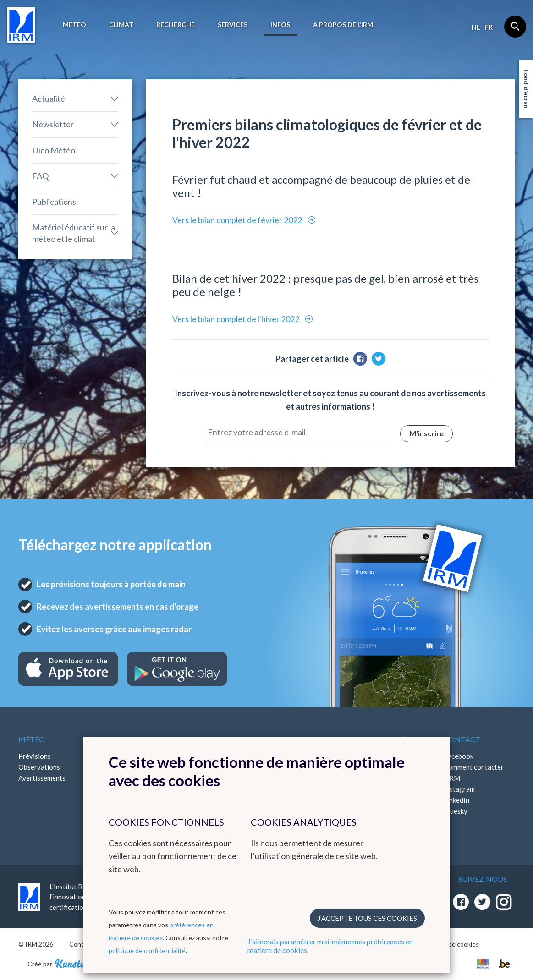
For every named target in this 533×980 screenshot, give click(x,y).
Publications (54, 202)
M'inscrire (426, 433)
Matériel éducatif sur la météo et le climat (74, 233)
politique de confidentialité (147, 950)
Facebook (459, 756)
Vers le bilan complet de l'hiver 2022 (236, 319)
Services (233, 25)
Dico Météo (54, 150)
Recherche (176, 25)
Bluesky (456, 811)
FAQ (40, 176)
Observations (39, 767)
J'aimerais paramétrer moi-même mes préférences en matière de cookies (330, 946)
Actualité (49, 99)
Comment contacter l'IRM (474, 772)
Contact (462, 739)
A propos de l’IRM (343, 25)
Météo (74, 25)
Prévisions (35, 756)
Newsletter (53, 124)
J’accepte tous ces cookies (367, 918)
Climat (121, 25)
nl (475, 27)
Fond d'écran (526, 89)
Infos (280, 25)
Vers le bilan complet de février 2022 (238, 220)
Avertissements (42, 778)
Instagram (459, 789)
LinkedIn (456, 800)
